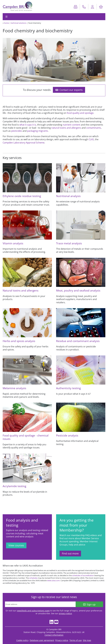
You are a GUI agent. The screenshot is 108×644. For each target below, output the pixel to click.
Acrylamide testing (14, 486)
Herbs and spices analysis (19, 341)
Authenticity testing (68, 388)
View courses (16, 545)
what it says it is (28, 125)
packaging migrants (38, 131)
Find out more (70, 553)
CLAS (91, 139)
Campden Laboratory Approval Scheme (24, 143)
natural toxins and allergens (66, 128)
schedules (33, 578)
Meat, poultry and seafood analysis (78, 290)
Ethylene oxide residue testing (22, 196)
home (6, 23)
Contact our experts (69, 90)
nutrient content (72, 125)
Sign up (89, 604)
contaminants (94, 128)
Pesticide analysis (67, 435)
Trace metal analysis (69, 243)
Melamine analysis (14, 388)
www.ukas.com (53, 580)
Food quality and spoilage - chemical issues (26, 437)
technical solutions (19, 23)
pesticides (17, 131)
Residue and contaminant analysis (78, 341)
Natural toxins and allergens (21, 290)
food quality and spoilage (80, 113)
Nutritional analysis (68, 196)
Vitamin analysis (13, 243)
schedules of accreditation (83, 575)
